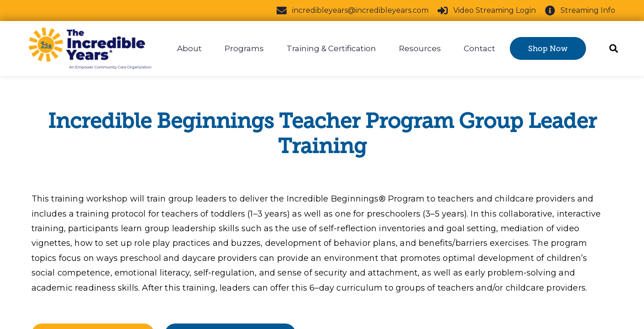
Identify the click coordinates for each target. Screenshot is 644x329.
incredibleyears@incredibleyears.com (353, 11)
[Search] (611, 49)
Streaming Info (580, 11)
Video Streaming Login (487, 11)
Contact (479, 48)
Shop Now (548, 48)
